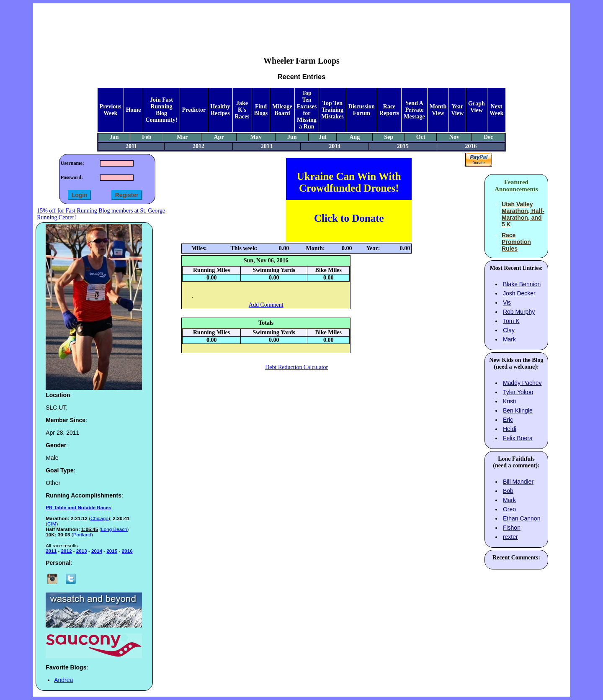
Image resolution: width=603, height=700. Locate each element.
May (256, 137)
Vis (507, 303)
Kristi (509, 401)
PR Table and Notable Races (79, 507)
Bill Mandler (518, 482)
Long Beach (114, 529)
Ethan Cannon (522, 518)
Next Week (496, 110)
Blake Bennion (522, 284)
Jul (323, 137)
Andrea (63, 680)
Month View (438, 110)
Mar (182, 137)
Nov (454, 137)
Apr (219, 137)
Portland (82, 535)
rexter (510, 537)
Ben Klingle (518, 410)
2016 (471, 146)
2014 (335, 146)
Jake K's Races (242, 110)
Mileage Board (282, 110)
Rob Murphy (519, 312)
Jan (114, 137)
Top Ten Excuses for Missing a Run (307, 110)
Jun (292, 137)
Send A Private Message (414, 110)
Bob (508, 491)
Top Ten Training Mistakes (332, 110)
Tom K (511, 321)
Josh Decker (519, 293)
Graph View (477, 107)
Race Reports (389, 110)
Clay (509, 330)
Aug (354, 137)
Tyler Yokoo (518, 392)
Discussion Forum (362, 110)
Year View (457, 110)
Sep (389, 137)
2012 (198, 146)
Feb (147, 137)
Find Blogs (261, 110)
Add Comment (266, 305)
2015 (403, 146)
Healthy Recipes (220, 110)
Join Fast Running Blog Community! (161, 110)
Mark (509, 339)
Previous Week (111, 110)
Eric (508, 420)
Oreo (509, 509)
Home (134, 110)
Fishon (512, 528)
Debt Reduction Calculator (296, 367)
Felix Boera (518, 438)
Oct (421, 137)
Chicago (99, 518)
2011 (131, 146)
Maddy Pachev (522, 383)
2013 (267, 146)
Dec (488, 137)
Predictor (194, 110)
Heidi (510, 429)
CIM (52, 524)
